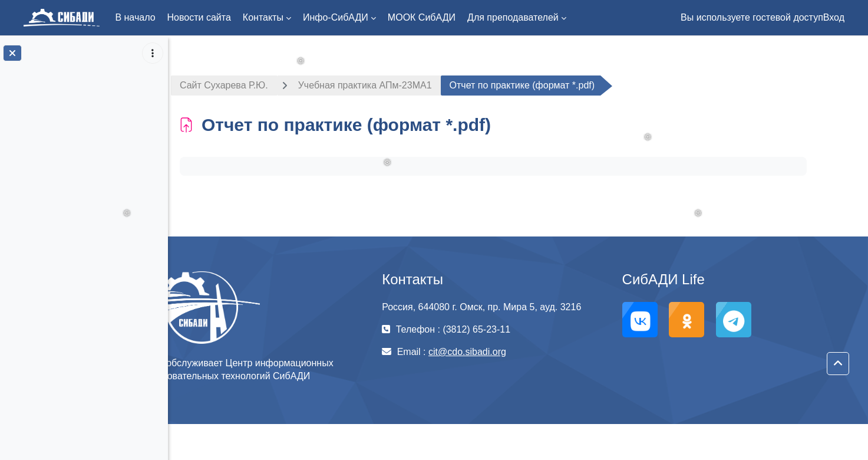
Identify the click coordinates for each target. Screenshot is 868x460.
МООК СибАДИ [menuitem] (422, 17)
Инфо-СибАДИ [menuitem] (336, 17)
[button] (838, 364)
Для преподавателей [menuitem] (513, 17)
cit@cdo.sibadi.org (500, 352)
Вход (834, 17)
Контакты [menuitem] (263, 17)
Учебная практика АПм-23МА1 (390, 85)
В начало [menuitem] (135, 17)
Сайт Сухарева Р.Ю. (249, 85)
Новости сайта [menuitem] (199, 17)
